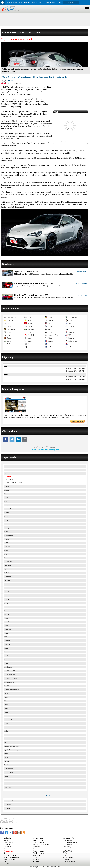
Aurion (7, 486)
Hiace (6, 626)
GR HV (7, 614)
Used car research (39, 853)
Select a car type (39, 843)
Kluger (7, 663)
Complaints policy (69, 862)
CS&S (6, 543)
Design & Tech (68, 849)
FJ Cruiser (8, 577)
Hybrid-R (7, 644)
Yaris (6, 784)
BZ (5, 494)
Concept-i (7, 528)
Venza (6, 776)
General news (38, 855)
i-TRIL (7, 652)
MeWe (6, 693)
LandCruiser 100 (10, 671)
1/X (6, 466)
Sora (6, 742)
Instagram (54, 450)
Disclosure (66, 859)
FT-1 (6, 584)
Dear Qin (7, 547)
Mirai (6, 697)
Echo (6, 554)
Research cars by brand (41, 845)
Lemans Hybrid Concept (12, 690)
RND (6, 727)
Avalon (7, 490)
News (6, 853)
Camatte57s (8, 509)
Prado (6, 705)
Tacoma (7, 757)
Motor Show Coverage (11, 857)
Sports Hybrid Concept (11, 750)
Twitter (44, 450)
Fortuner (7, 580)
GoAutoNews (67, 845)
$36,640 (75, 377)
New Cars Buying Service (9, 860)
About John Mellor (69, 857)
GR (6, 611)
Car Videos (7, 847)
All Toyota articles (10, 801)
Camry (7, 513)
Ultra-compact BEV (10, 769)
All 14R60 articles (10, 808)
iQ (5, 660)
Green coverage (38, 851)
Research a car (38, 840)
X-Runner (7, 780)
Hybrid (7, 637)
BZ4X (6, 498)
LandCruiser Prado (10, 686)
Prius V (7, 716)
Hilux (6, 633)
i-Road (7, 648)
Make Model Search (10, 855)
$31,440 (75, 369)
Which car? (37, 847)
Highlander (8, 629)
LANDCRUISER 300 (11, 678)
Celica (6, 516)
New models (8, 849)
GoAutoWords (68, 851)
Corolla (7, 532)
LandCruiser (8, 667)
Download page (77, 421)
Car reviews (8, 845)
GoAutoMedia (68, 840)
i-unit (6, 656)
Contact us (66, 855)
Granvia (7, 622)
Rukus (6, 731)
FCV (6, 569)
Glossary (36, 862)
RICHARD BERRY (15, 83)
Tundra (7, 765)
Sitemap (6, 863)
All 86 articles (9, 805)
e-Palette (7, 550)
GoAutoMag (67, 847)
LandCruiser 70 (9, 682)
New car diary (38, 849)
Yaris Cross (8, 788)
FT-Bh (6, 596)
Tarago (7, 761)
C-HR (6, 505)
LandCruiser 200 (10, 675)
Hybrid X (7, 641)
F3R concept (8, 562)
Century (7, 520)
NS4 (6, 701)
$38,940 (75, 379)
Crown (7, 539)
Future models (8, 851)
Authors (66, 853)
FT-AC (7, 592)
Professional (8, 720)
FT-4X (6, 588)
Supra (6, 754)
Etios (6, 558)
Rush (6, 735)
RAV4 (6, 724)
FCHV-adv (8, 565)
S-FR (6, 739)
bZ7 (6, 501)
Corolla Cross (9, 535)
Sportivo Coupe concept (12, 746)
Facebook (35, 450)
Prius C (7, 712)
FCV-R (7, 573)
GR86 (6, 618)
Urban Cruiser (9, 772)
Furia (6, 607)
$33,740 (75, 371)
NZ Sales (36, 859)
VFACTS (36, 857)
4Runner (7, 470)
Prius (6, 708)
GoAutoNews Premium (71, 843)
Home (6, 840)
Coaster (7, 524)
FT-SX (6, 603)
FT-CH (7, 599)
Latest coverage (9, 843)
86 (5, 474)
